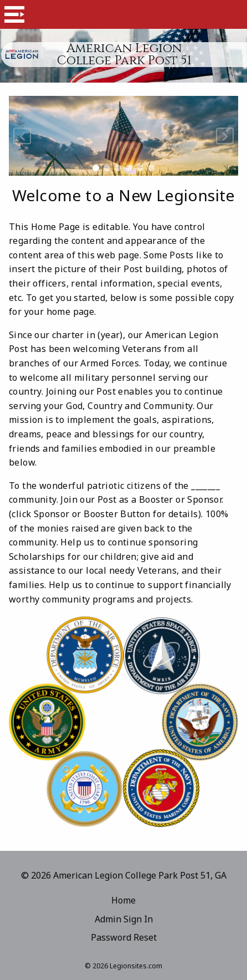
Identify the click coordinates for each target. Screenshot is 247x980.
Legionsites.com (136, 966)
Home (124, 900)
